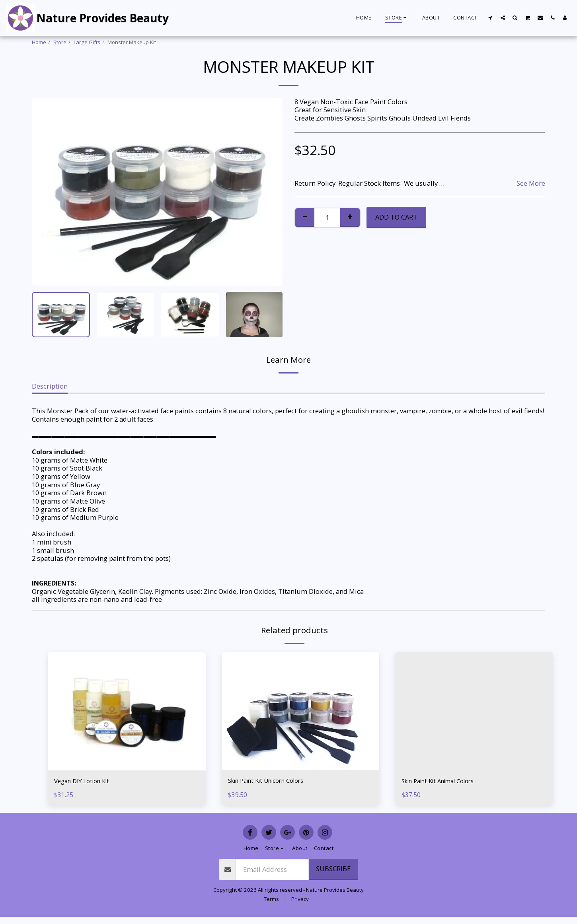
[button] (490, 18)
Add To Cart (396, 217)
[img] (301, 711)
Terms (271, 900)
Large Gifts (87, 42)
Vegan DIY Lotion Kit (85, 781)
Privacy (300, 900)
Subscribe (333, 870)
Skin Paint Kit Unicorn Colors (272, 781)
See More (531, 184)
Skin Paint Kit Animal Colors (444, 781)
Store (60, 42)
